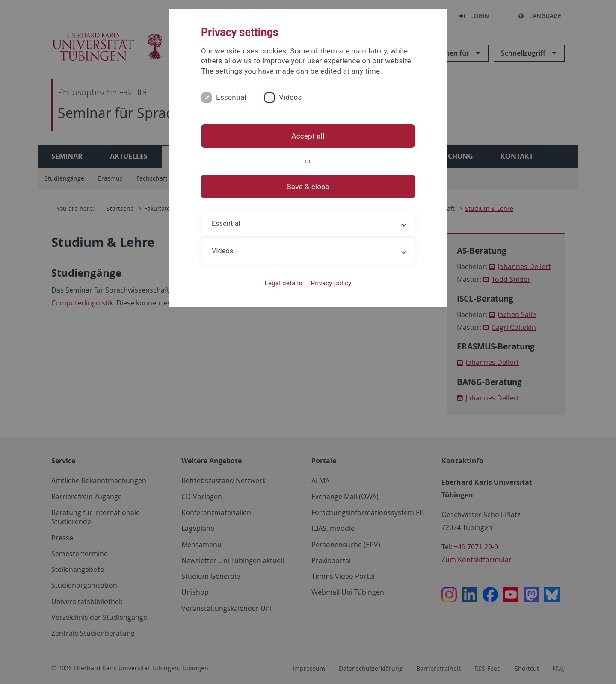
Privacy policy (331, 283)
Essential (231, 97)
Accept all (308, 136)
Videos (290, 97)
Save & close (308, 187)
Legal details (284, 283)
